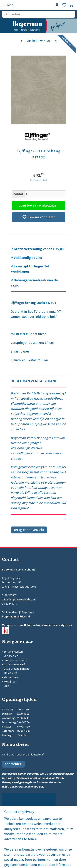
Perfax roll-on (38, 360)
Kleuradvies (11, 677)
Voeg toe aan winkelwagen (38, 205)
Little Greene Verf (14, 664)
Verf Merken (11, 656)
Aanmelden (13, 764)
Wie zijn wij (10, 682)
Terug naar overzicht (29, 530)
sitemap (56, 862)
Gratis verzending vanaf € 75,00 (39, 249)
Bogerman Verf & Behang (29, 393)
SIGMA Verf (10, 673)
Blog (6, 686)
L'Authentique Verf (15, 660)
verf (63, 472)
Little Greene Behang (16, 669)
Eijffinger (34, 443)
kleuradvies (47, 477)
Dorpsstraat (30, 472)
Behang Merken (13, 652)
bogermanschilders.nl (16, 617)
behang (53, 472)
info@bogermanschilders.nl (19, 599)
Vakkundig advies (28, 257)
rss (63, 862)
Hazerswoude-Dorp (48, 398)
